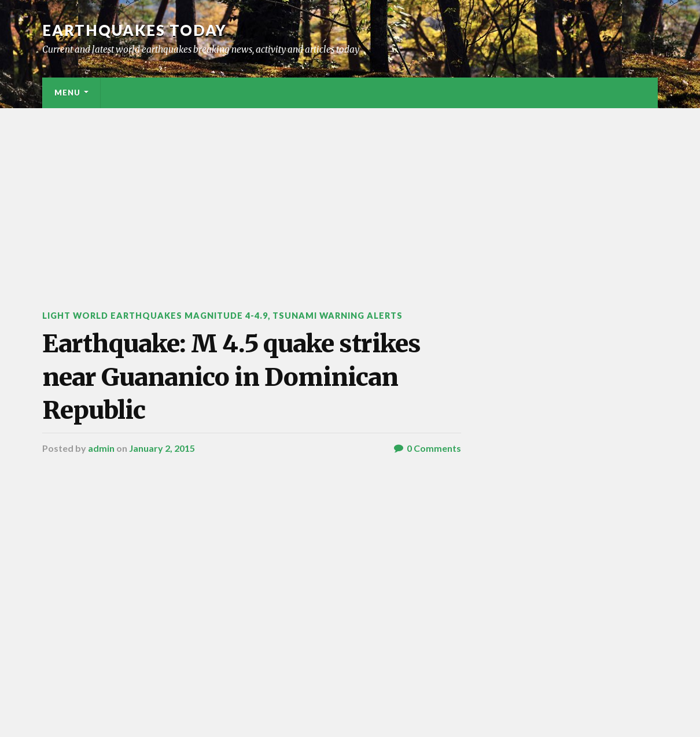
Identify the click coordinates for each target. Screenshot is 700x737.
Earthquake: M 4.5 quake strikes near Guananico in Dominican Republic (231, 377)
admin (101, 448)
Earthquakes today (135, 30)
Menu (67, 93)
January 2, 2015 (162, 448)
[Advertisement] (350, 195)
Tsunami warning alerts (338, 316)
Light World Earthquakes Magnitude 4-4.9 (155, 316)
